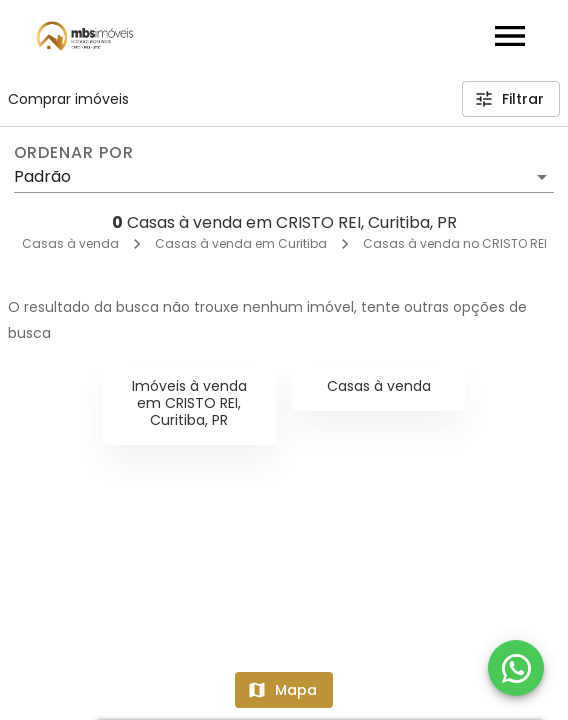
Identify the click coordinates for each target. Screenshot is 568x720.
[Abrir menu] (510, 36)
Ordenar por (74, 153)
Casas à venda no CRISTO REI (455, 243)
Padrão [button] (42, 176)
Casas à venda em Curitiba (241, 243)
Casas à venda (70, 243)
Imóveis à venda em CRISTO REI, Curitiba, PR (189, 403)
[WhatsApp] (516, 668)
